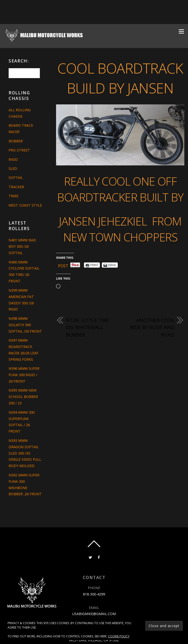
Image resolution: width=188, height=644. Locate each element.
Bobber (16, 141)
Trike (13, 196)
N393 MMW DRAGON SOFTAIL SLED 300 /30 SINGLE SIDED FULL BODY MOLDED (25, 453)
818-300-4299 (94, 594)
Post (63, 265)
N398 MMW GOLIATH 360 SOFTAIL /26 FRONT (25, 325)
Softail (16, 178)
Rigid (13, 159)
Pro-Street (19, 150)
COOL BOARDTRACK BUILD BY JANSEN (120, 78)
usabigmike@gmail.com (94, 614)
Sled (13, 168)
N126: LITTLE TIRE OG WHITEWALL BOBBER (87, 327)
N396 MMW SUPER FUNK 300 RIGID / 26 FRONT (24, 375)
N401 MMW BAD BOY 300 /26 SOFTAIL (22, 246)
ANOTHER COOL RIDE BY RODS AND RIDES (152, 327)
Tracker (16, 187)
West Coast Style (25, 205)
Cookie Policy (119, 636)
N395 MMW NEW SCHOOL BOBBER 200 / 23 (23, 397)
